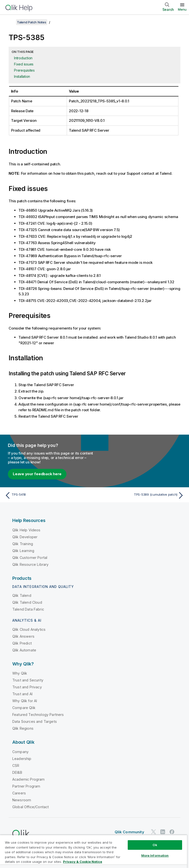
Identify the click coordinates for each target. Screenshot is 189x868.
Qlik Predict (22, 643)
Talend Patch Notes (32, 22)
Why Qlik (20, 673)
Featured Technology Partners (38, 715)
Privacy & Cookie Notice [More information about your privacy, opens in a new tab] (83, 862)
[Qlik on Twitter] (154, 832)
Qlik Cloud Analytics (29, 629)
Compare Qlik (24, 708)
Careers (19, 793)
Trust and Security (28, 680)
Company (20, 752)
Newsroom (22, 800)
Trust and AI (22, 694)
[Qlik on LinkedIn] (163, 832)
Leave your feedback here (37, 474)
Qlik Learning (23, 551)
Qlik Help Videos (26, 530)
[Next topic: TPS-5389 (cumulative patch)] (141, 495)
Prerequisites (24, 70)
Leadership (22, 759)
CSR (16, 765)
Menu (182, 9)
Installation (22, 76)
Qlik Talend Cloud (27, 602)
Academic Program (29, 779)
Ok (155, 845)
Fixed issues (24, 64)
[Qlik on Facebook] (172, 832)
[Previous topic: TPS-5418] (48, 495)
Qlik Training (23, 544)
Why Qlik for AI (25, 701)
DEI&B (17, 772)
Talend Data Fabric (28, 609)
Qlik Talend (22, 595)
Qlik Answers (23, 636)
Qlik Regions (23, 728)
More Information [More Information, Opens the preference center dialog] (155, 855)
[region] (94, 851)
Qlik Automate (24, 650)
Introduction (23, 58)
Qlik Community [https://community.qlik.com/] (129, 832)
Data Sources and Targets (35, 721)
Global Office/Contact (31, 807)
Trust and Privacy (27, 687)
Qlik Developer (25, 537)
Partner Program (26, 786)
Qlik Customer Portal (30, 558)
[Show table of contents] (10, 22)
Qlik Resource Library (30, 564)
